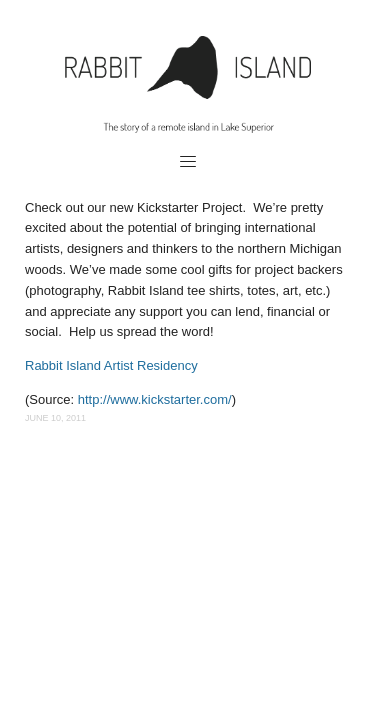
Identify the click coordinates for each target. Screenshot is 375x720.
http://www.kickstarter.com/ (155, 399)
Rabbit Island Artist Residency (113, 365)
